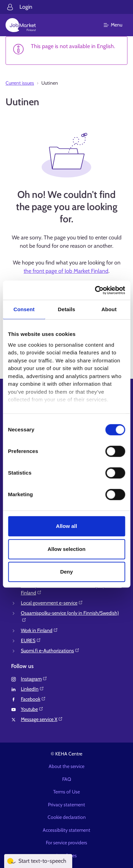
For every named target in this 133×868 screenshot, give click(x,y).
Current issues (20, 83)
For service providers (66, 843)
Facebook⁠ (33, 699)
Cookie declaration (67, 817)
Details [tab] (67, 309)
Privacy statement (66, 805)
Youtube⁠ (32, 709)
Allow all (66, 526)
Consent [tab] (24, 309)
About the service (66, 766)
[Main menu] (117, 25)
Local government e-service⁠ (52, 603)
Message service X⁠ (42, 719)
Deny (66, 572)
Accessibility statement (66, 830)
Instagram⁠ (34, 679)
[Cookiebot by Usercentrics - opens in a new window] (95, 290)
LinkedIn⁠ (32, 689)
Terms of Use (66, 792)
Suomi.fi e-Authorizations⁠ (50, 651)
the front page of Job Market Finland (66, 271)
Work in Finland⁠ (39, 630)
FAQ (67, 779)
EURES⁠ (31, 640)
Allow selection (66, 549)
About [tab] (109, 309)
